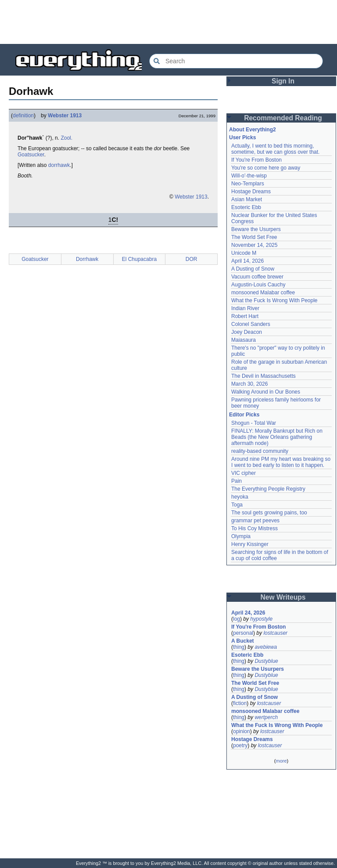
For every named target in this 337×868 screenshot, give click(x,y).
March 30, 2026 (249, 384)
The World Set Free (254, 237)
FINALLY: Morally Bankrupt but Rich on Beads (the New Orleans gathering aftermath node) (277, 437)
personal (243, 633)
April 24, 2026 (248, 613)
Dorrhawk (87, 259)
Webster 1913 (65, 116)
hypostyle (261, 619)
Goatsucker (31, 155)
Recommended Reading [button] (283, 118)
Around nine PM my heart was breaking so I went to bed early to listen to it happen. (281, 462)
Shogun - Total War (254, 423)
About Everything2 (253, 130)
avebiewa (266, 647)
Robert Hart (245, 316)
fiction (240, 703)
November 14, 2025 (254, 245)
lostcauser (275, 633)
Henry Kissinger (250, 544)
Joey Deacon (247, 332)
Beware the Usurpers (256, 229)
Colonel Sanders (251, 324)
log (237, 619)
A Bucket (243, 641)
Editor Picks (244, 415)
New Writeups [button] (283, 597)
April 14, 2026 (247, 261)
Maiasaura (244, 340)
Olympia (241, 536)
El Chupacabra (139, 259)
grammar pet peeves (255, 521)
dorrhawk (59, 165)
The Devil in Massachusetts (264, 376)
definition (23, 116)
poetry (240, 745)
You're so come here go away (266, 168)
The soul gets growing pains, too (269, 513)
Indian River (245, 308)
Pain (237, 481)
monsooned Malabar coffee (263, 293)
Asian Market (247, 199)
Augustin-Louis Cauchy (258, 285)
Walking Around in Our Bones (266, 392)
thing (239, 647)
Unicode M (244, 253)
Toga (237, 505)
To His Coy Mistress (255, 528)
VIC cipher (244, 473)
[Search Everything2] (236, 61)
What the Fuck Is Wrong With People (274, 300)
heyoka (240, 497)
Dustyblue (266, 661)
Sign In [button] (283, 81)
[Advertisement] (168, 22)
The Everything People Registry (268, 489)
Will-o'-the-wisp (249, 176)
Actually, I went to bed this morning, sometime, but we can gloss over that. (275, 149)
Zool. (66, 138)
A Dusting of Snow (253, 269)
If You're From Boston (256, 160)
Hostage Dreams (251, 192)
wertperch (266, 717)
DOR (192, 259)
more (281, 761)
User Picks (242, 137)
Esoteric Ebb (246, 207)
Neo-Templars (248, 184)
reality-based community (260, 451)
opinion (242, 731)
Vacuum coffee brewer (257, 277)
